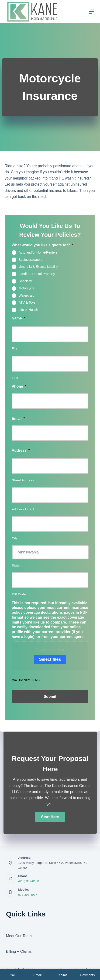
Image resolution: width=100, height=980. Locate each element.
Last (15, 378)
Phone (19, 386)
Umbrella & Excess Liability (38, 267)
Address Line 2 (23, 509)
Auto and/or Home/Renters (38, 252)
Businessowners (31, 259)
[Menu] (91, 12)
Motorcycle (27, 288)
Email (18, 419)
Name (18, 318)
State (16, 565)
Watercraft (26, 295)
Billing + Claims (19, 951)
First (15, 348)
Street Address (23, 480)
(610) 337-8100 (29, 881)
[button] (50, 817)
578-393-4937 (28, 895)
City (15, 538)
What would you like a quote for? (43, 245)
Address (21, 450)
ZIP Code (19, 594)
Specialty (25, 281)
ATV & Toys (27, 302)
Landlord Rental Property (37, 274)
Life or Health (28, 310)
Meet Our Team (19, 936)
